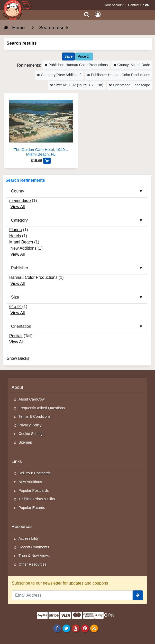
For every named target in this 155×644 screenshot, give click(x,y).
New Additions (30, 482)
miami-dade (20, 201)
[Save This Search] (68, 57)
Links (17, 461)
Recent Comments (34, 547)
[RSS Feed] (94, 628)
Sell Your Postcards (35, 473)
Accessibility (29, 538)
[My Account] (98, 14)
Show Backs (18, 358)
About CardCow (32, 399)
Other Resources (33, 564)
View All (17, 207)
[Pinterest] (85, 628)
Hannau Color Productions (33, 277)
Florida (16, 230)
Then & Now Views (34, 556)
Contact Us (136, 5)
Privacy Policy (30, 425)
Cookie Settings (31, 434)
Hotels (15, 236)
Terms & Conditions (35, 416)
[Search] (87, 14)
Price (83, 56)
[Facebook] (57, 628)
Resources (22, 527)
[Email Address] (72, 595)
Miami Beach (21, 242)
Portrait (16, 336)
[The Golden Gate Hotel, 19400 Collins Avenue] (41, 127)
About (17, 387)
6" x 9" (16, 307)
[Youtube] (75, 628)
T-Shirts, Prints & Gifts (37, 499)
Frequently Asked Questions (42, 408)
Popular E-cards (32, 508)
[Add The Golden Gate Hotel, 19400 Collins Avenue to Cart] (47, 161)
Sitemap (25, 442)
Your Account (114, 5)
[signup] (138, 595)
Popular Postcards (34, 490)
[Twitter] (66, 628)
